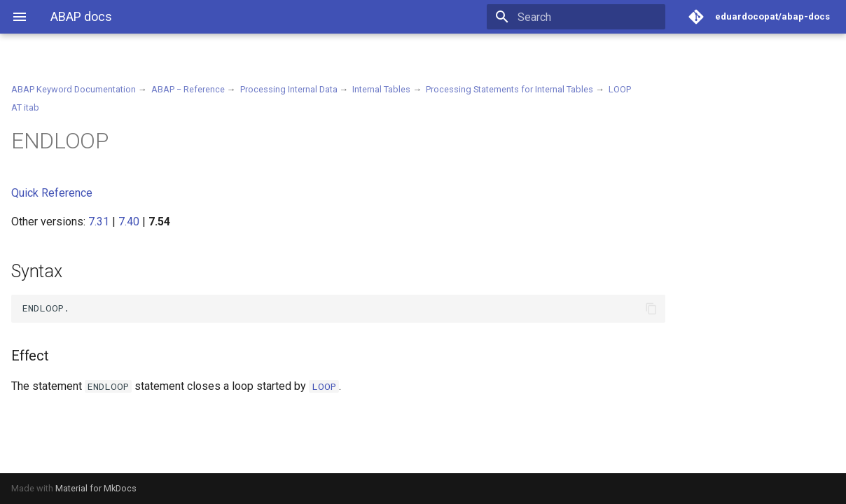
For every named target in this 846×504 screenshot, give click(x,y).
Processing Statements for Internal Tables (509, 89)
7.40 (129, 222)
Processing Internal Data (289, 89)
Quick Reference (52, 193)
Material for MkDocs (96, 488)
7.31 (99, 222)
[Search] (583, 17)
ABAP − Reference (188, 89)
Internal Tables (381, 89)
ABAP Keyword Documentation (74, 89)
